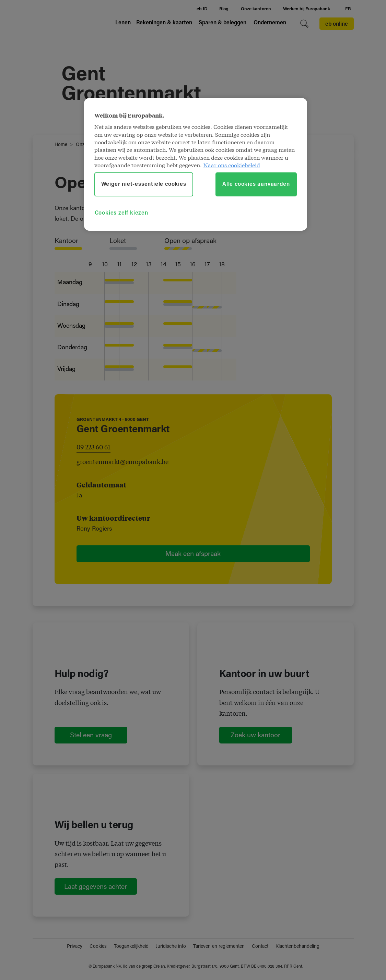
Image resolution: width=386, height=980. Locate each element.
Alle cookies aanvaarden (256, 184)
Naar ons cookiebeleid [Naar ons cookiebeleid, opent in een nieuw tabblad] (232, 165)
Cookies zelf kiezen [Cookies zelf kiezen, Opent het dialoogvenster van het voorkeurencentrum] (121, 213)
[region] (196, 164)
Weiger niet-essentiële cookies (144, 184)
